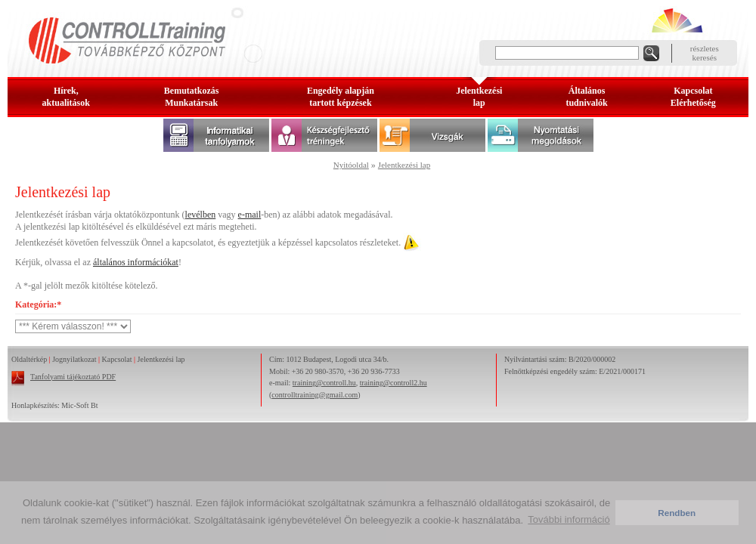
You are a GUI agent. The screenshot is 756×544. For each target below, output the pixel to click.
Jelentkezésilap (479, 97)
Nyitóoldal (351, 165)
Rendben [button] (677, 513)
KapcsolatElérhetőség (693, 97)
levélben (201, 215)
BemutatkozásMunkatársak (192, 97)
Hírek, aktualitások (66, 97)
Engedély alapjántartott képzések (341, 97)
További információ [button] (569, 519)
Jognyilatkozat (74, 359)
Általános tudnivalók (586, 97)
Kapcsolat (117, 359)
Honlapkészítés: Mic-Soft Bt (54, 405)
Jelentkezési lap (404, 165)
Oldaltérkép (29, 359)
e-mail (250, 215)
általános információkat (136, 262)
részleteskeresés (705, 53)
